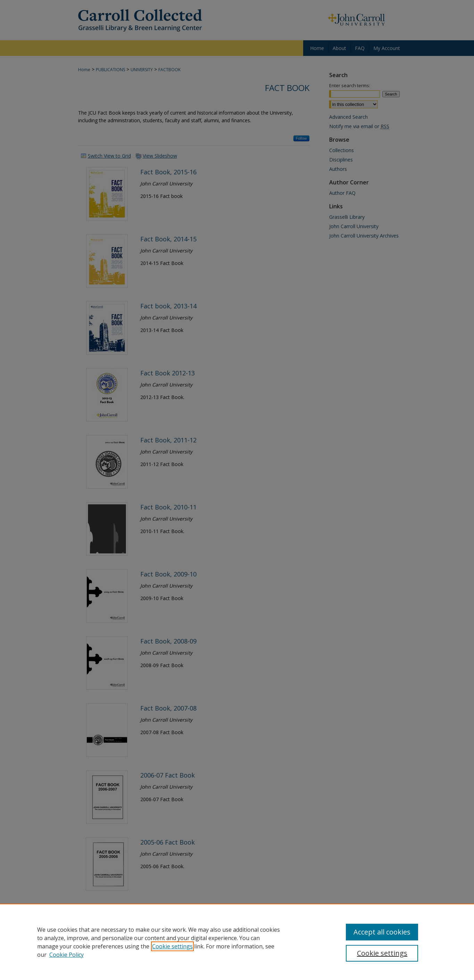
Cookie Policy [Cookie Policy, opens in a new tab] (66, 955)
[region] (237, 942)
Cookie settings (172, 946)
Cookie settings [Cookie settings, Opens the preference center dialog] (382, 953)
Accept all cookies (382, 932)
